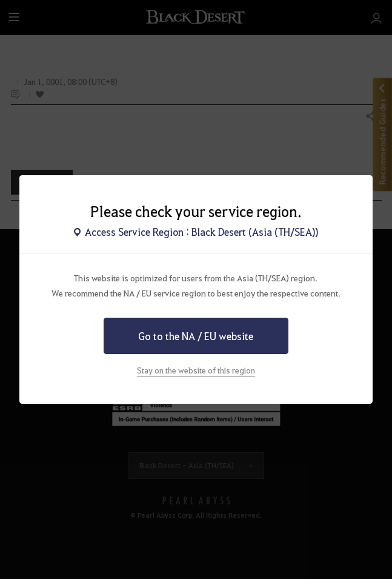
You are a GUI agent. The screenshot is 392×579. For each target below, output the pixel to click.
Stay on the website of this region (196, 370)
